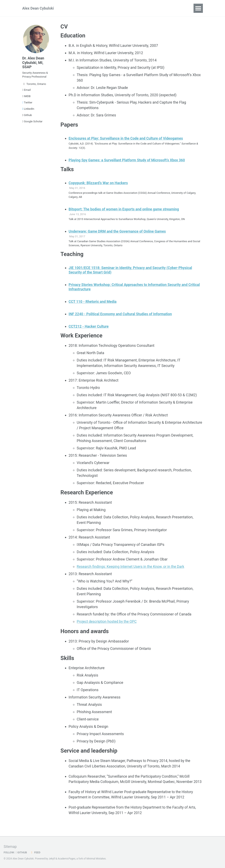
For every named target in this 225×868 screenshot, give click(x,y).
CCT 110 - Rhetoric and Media (93, 302)
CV (174, 8)
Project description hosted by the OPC (108, 622)
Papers (74, 8)
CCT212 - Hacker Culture (89, 327)
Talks (91, 8)
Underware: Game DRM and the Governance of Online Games (119, 232)
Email (27, 91)
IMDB (27, 98)
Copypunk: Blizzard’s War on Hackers (99, 183)
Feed (36, 853)
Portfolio (132, 8)
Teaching (110, 8)
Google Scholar (32, 123)
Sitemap (10, 847)
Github (27, 117)
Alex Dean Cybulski (38, 8)
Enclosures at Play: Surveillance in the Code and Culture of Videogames (127, 139)
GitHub (22, 853)
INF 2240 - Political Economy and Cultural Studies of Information (122, 315)
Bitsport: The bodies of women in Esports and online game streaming (125, 210)
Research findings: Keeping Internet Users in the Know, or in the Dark (132, 567)
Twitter (27, 104)
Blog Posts (155, 8)
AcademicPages (67, 859)
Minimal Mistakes (97, 859)
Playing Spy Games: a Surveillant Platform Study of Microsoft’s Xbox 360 (128, 160)
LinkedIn (28, 110)
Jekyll (52, 859)
